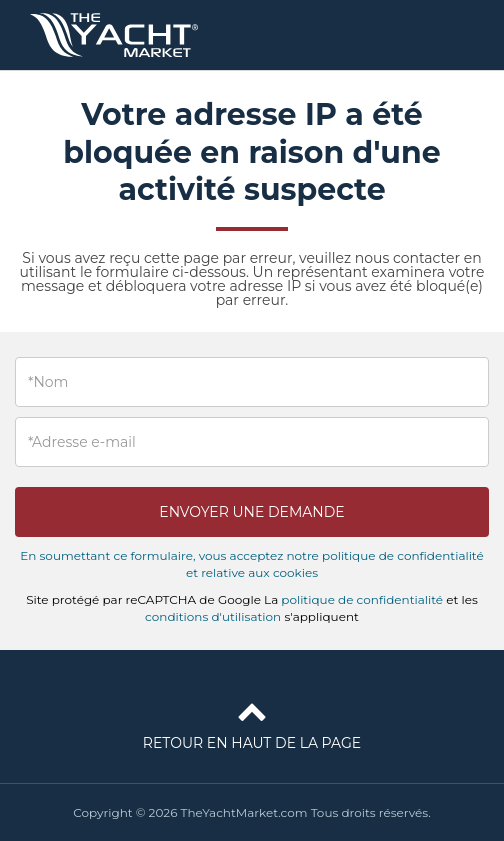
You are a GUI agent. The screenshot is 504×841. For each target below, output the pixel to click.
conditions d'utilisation (213, 616)
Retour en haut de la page (252, 722)
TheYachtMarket (114, 35)
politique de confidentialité (362, 599)
